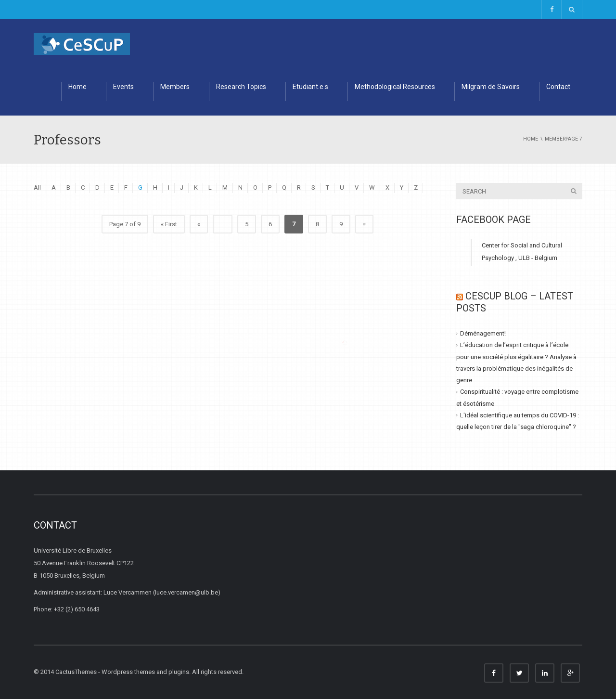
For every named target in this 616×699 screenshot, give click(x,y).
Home (77, 87)
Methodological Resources (395, 87)
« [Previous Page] (199, 224)
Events (123, 87)
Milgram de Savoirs (491, 87)
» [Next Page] (364, 224)
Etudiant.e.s (310, 87)
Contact (558, 87)
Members (175, 87)
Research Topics (241, 87)
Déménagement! (483, 333)
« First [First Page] (169, 224)
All (37, 188)
